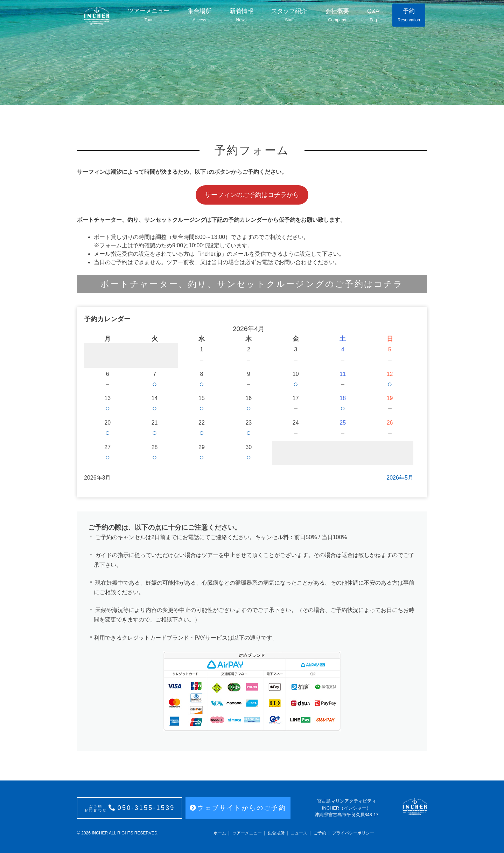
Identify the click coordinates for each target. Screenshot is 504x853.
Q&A (372, 15)
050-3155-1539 (130, 808)
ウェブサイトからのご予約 (238, 808)
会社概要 (336, 15)
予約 (409, 15)
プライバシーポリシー (353, 833)
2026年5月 (400, 478)
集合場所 (199, 15)
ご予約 (320, 833)
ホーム (220, 833)
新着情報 (241, 15)
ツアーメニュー (149, 15)
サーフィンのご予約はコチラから (252, 195)
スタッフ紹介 (288, 15)
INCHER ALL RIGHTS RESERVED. (125, 833)
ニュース (299, 833)
